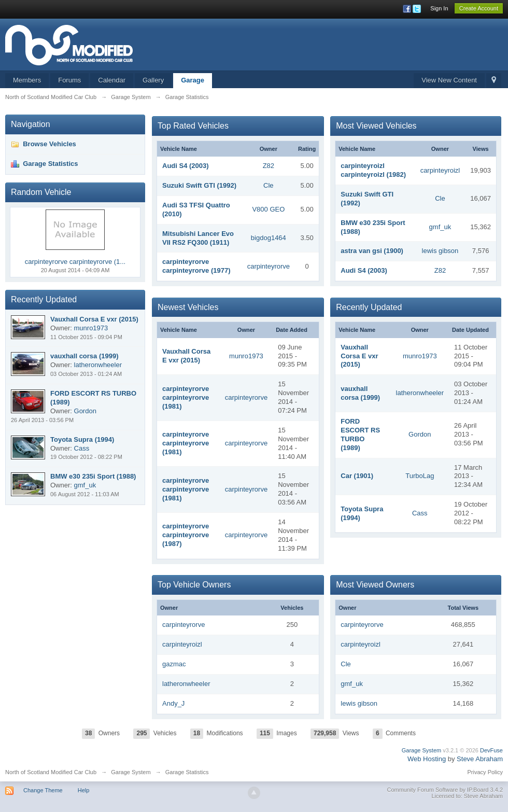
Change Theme (43, 790)
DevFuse (491, 750)
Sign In (439, 8)
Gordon (420, 434)
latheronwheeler (420, 393)
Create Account (479, 8)
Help (84, 790)
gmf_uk (440, 227)
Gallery (153, 80)
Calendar (112, 80)
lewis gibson (440, 251)
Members (27, 80)
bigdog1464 (269, 238)
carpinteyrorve (269, 266)
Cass (420, 513)
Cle (269, 185)
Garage (193, 80)
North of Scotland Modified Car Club (51, 772)
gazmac (174, 664)
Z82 (269, 166)
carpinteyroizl (440, 170)
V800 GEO (268, 209)
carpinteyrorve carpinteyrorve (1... (75, 262)
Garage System (421, 750)
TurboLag (420, 476)
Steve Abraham (480, 759)
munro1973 (246, 356)
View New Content (449, 80)
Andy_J (173, 703)
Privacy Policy (485, 772)
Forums (69, 80)
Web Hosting (427, 759)
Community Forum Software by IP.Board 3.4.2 (445, 790)
